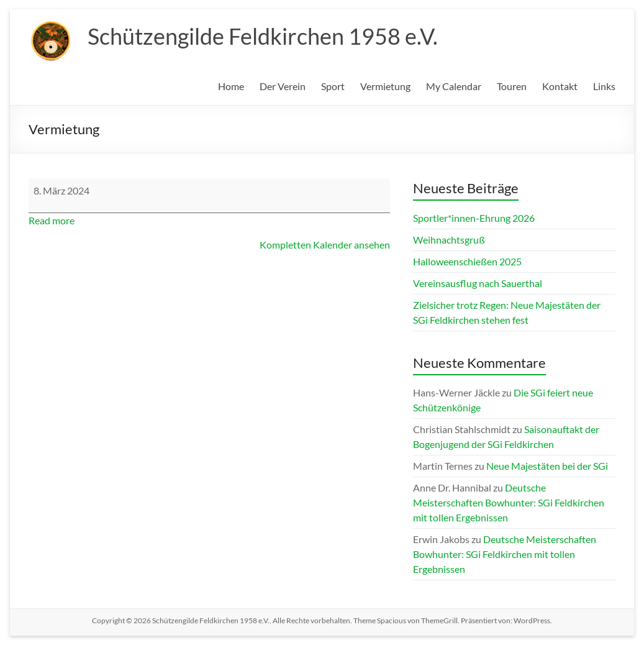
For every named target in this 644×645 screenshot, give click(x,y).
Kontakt (560, 86)
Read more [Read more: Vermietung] (52, 220)
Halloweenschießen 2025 (467, 261)
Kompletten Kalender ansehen (325, 245)
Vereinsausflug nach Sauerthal (478, 283)
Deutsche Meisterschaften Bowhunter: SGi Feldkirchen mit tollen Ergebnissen (509, 502)
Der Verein (283, 86)
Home (231, 86)
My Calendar (454, 86)
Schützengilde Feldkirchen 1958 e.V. (263, 36)
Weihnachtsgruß (449, 240)
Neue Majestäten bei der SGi (547, 466)
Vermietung (385, 86)
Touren (512, 86)
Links (604, 86)
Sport (333, 86)
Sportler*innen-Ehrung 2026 (474, 218)
